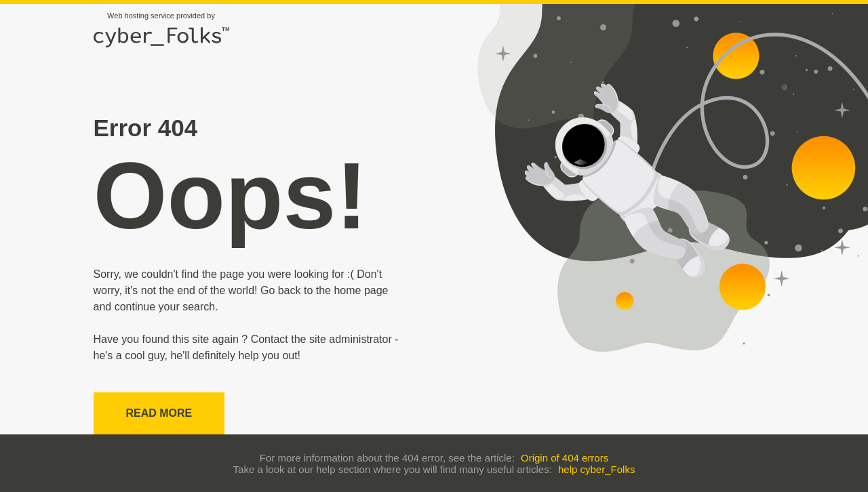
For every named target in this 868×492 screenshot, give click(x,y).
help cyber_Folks (596, 469)
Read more (159, 413)
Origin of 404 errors (565, 458)
